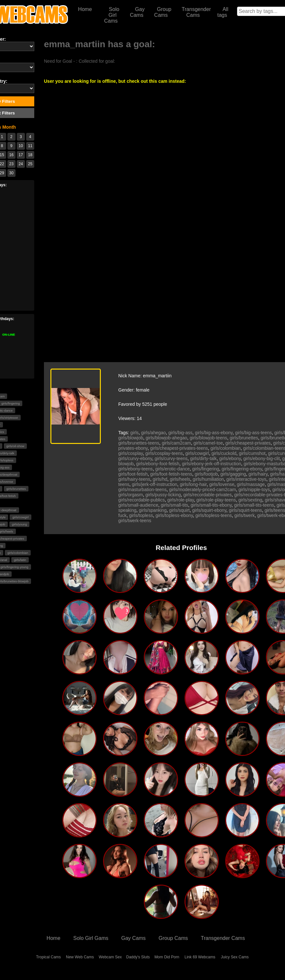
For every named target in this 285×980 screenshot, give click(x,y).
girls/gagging (233, 474)
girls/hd (160, 479)
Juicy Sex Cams (235, 957)
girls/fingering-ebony (242, 469)
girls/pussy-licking (163, 495)
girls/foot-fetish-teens (171, 474)
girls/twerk (244, 515)
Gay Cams (137, 12)
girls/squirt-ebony (209, 510)
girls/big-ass (180, 433)
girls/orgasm (131, 495)
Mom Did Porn (167, 957)
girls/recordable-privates (208, 495)
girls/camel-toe (208, 443)
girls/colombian (18, 553)
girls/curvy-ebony (135, 458)
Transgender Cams (196, 12)
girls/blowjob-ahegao (166, 438)
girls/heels (180, 479)
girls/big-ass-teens (254, 433)
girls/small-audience (138, 505)
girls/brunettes (16, 489)
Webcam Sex (110, 957)
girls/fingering (206, 469)
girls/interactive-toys (247, 479)
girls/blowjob (131, 438)
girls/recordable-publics (142, 500)
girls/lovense (222, 484)
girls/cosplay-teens (164, 453)
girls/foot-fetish (133, 474)
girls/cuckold (224, 453)
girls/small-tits (175, 505)
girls (134, 433)
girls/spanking (153, 510)
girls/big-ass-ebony (214, 433)
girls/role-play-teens (216, 500)
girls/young (19, 524)
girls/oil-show (15, 446)
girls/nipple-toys (254, 490)
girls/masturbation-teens (142, 490)
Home (85, 9)
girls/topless (141, 515)
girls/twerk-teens (135, 521)
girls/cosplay (131, 453)
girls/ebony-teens (136, 469)
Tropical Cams (48, 957)
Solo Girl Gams (91, 938)
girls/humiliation (208, 479)
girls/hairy (258, 474)
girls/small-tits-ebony (211, 505)
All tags (223, 12)
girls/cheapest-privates (248, 443)
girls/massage (251, 484)
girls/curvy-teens (171, 458)
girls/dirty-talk (203, 458)
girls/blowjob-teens (208, 438)
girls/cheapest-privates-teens (179, 448)
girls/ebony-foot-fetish (158, 464)
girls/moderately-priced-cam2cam (202, 490)
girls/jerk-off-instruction (155, 484)
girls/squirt (179, 510)
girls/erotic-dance (172, 469)
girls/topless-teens (214, 515)
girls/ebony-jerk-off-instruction (211, 464)
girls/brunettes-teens (139, 443)
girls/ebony (230, 458)
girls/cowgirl (20, 517)
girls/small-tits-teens (254, 505)
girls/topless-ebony (174, 515)
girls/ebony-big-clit (262, 458)
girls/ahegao (153, 433)
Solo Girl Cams (112, 15)
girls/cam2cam (176, 443)
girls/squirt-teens (245, 510)
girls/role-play (181, 500)
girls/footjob (206, 474)
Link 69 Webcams (200, 957)
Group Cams (163, 12)
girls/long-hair (193, 484)
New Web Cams (80, 957)
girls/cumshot (252, 453)
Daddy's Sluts (138, 957)
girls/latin (20, 560)
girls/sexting (250, 500)
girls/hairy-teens (134, 479)
